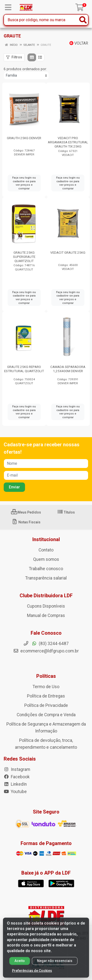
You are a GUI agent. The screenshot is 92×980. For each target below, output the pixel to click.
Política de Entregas (46, 696)
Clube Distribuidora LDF (46, 596)
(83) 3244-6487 (46, 644)
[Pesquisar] (83, 20)
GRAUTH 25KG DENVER (24, 138)
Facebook (17, 777)
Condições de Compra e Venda (46, 715)
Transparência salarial (46, 578)
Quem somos (46, 559)
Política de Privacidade (46, 705)
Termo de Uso (46, 687)
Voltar (79, 43)
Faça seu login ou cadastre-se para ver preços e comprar (24, 183)
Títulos (66, 512)
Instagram (17, 769)
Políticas (46, 676)
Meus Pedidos (26, 512)
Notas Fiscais (26, 522)
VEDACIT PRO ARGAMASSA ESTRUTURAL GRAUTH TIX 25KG (68, 142)
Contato (46, 550)
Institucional (46, 539)
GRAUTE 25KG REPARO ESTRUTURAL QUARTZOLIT (24, 369)
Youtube (15, 792)
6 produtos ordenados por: (25, 69)
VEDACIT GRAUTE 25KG (68, 252)
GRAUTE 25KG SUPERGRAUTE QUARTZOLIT (24, 257)
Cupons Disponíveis (46, 606)
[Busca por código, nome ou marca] (41, 20)
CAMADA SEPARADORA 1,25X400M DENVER (68, 369)
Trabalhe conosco (46, 569)
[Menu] (8, 7)
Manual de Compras (46, 615)
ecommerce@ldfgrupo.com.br (46, 651)
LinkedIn (15, 784)
